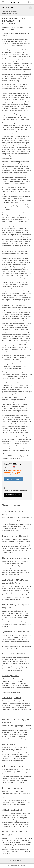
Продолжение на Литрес (13, 495)
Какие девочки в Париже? (15, 536)
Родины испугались (12, 788)
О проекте (12, 860)
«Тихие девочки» (11, 676)
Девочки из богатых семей (15, 632)
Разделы (20, 860)
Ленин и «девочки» (12, 697)
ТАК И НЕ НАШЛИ (12, 810)
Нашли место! (9, 744)
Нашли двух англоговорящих (17, 558)
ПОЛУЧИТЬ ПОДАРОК (13, 479)
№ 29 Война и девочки (13, 654)
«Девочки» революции (13, 766)
